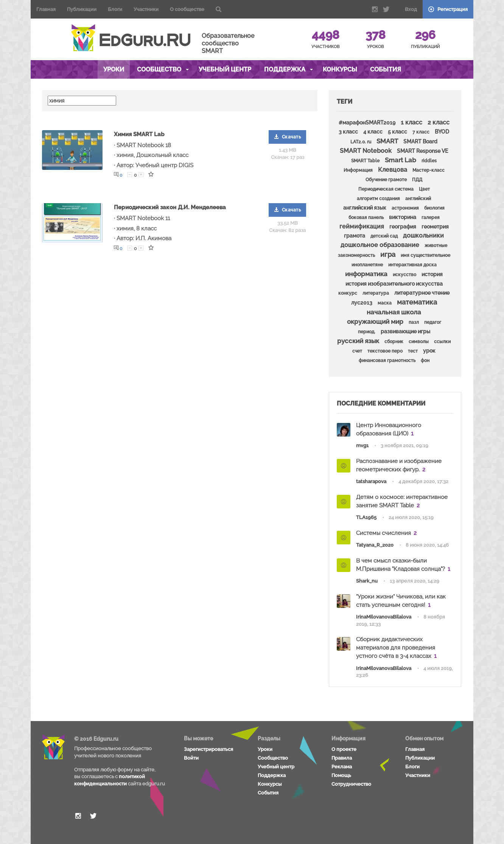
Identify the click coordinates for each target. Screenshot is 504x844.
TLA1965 (366, 517)
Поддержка (289, 69)
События (386, 69)
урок (429, 351)
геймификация (362, 226)
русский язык (358, 341)
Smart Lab (401, 160)
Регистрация (448, 9)
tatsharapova (371, 481)
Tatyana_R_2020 (375, 545)
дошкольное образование (380, 245)
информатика (366, 274)
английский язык (365, 208)
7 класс (421, 132)
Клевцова (393, 170)
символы (419, 342)
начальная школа (394, 312)
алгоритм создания (378, 199)
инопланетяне (367, 265)
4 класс (373, 132)
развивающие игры (405, 331)
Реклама (342, 767)
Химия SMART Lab (139, 134)
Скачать (288, 137)
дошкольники (423, 235)
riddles (429, 161)
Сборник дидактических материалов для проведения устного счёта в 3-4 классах (396, 648)
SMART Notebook (366, 151)
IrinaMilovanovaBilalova (384, 617)
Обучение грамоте (386, 180)
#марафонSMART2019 (367, 123)
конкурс (348, 293)
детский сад (384, 236)
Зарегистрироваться (208, 749)
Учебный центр (225, 69)
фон (425, 361)
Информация (358, 170)
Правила (342, 758)
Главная (46, 9)
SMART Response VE (422, 151)
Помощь (341, 775)
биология (434, 208)
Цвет (424, 189)
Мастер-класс (429, 170)
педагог (433, 322)
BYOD (442, 132)
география (403, 227)
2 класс (439, 122)
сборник (394, 342)
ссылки (442, 342)
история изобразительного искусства (394, 284)
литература (376, 293)
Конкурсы (340, 69)
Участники (146, 9)
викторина (403, 217)
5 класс (397, 132)
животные (436, 246)
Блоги (115, 9)
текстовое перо (385, 351)
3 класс (348, 132)
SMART (387, 141)
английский (418, 199)
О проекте (344, 749)
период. (367, 332)
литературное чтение (422, 293)
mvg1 (362, 445)
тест (413, 351)
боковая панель (366, 218)
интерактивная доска (412, 265)
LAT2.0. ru (361, 142)
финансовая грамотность (387, 361)
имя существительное (425, 255)
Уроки (114, 69)
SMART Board (420, 141)
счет (357, 351)
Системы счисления (383, 533)
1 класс (411, 122)
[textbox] (82, 101)
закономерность (356, 255)
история (432, 274)
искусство (404, 275)
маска (385, 303)
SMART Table (365, 161)
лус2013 (362, 303)
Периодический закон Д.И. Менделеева (170, 207)
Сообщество (163, 69)
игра (388, 254)
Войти (191, 758)
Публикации (82, 9)
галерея (431, 218)
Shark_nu (367, 581)
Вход (411, 9)
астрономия (405, 208)
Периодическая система (386, 189)
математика (417, 302)
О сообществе (187, 9)
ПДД (417, 180)
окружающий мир (375, 322)
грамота (355, 236)
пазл (414, 322)
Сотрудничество (351, 784)
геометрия (435, 227)
